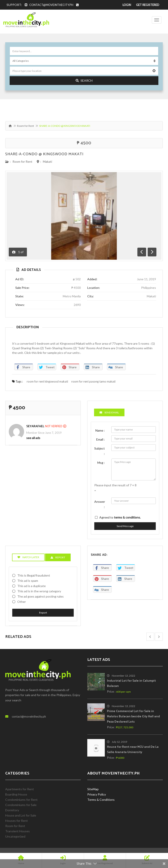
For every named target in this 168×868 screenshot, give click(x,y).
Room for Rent (25, 126)
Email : (101, 439)
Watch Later (28, 557)
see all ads (33, 438)
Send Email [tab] (109, 412)
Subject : (100, 451)
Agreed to (120, 517)
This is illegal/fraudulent (34, 575)
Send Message (125, 526)
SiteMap (93, 789)
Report (43, 613)
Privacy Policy (97, 794)
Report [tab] (58, 557)
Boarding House (16, 794)
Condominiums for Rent (21, 800)
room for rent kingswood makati (47, 381)
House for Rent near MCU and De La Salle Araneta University (133, 750)
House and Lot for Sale (21, 815)
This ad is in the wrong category (39, 591)
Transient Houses (17, 831)
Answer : (100, 504)
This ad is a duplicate (31, 586)
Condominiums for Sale (21, 805)
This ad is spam (28, 581)
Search (84, 80)
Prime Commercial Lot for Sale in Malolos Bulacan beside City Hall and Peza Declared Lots (133, 717)
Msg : (101, 463)
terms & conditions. (127, 517)
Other (22, 602)
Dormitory (12, 810)
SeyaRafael (35, 426)
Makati (47, 161)
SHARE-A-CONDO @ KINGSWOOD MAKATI (44, 154)
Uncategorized (15, 836)
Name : (100, 430)
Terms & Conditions (101, 800)
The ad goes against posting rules (40, 596)
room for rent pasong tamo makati (93, 381)
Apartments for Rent (20, 789)
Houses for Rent (17, 821)
